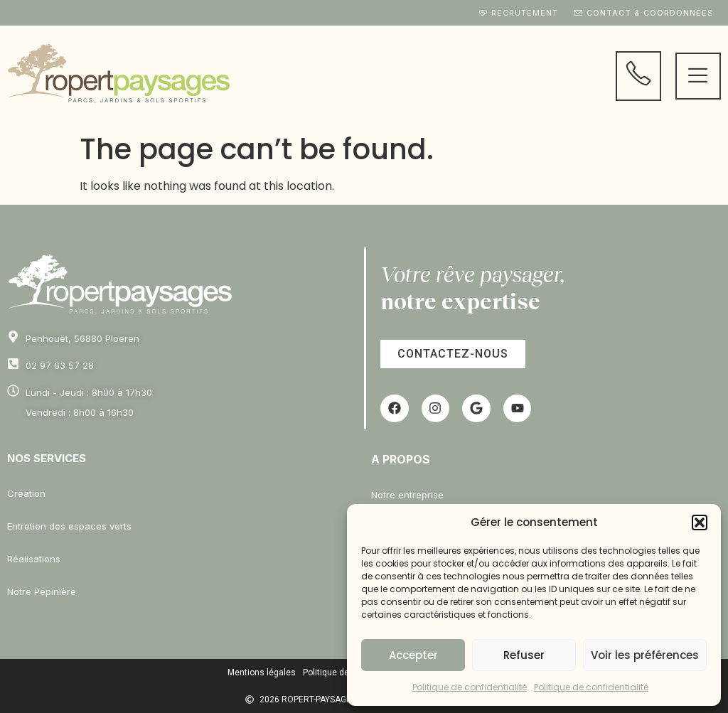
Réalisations (34, 559)
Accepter (413, 655)
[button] (700, 522)
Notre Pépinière (42, 591)
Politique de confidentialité (470, 687)
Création (26, 493)
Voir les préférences (645, 655)
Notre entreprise (407, 495)
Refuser (524, 655)
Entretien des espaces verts (69, 526)
